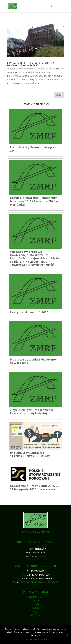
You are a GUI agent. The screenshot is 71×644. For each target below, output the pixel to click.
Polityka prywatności (35, 532)
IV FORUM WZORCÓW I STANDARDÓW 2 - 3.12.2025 (31, 455)
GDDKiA (35, 615)
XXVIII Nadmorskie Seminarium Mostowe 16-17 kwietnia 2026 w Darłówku (34, 201)
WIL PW (35, 601)
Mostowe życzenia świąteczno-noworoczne (34, 361)
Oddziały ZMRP (35, 597)
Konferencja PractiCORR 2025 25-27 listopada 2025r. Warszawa (35, 488)
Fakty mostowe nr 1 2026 (29, 312)
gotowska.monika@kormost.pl (40, 582)
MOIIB (35, 608)
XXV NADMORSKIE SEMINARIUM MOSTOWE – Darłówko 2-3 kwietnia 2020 (33, 64)
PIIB (35, 612)
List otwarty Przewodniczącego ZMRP (34, 149)
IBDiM (42, 556)
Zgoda (26, 639)
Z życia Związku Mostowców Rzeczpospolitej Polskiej (31, 412)
